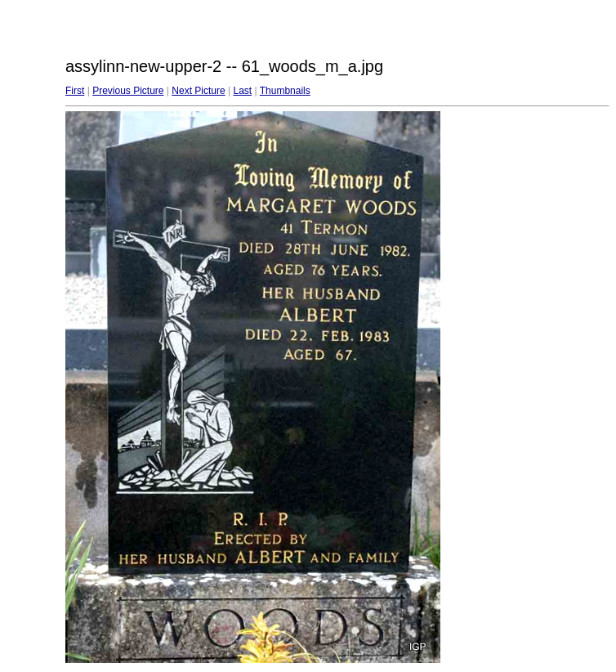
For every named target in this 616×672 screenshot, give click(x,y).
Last (242, 91)
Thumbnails (285, 91)
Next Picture (198, 91)
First (75, 91)
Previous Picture (128, 91)
